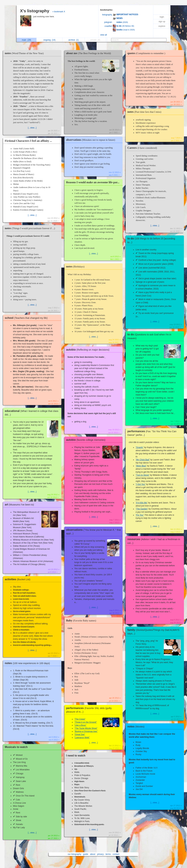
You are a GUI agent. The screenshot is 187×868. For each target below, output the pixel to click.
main (26, 40)
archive (74, 40)
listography (107, 15)
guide (86, 854)
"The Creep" (80, 719)
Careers (143, 148)
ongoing (49, 40)
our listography (74, 854)
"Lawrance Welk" (82, 738)
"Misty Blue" (141, 466)
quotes (147, 53)
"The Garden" (142, 509)
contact (116, 854)
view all (103, 35)
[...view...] (32, 128)
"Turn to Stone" (142, 475)
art (20, 505)
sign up (162, 22)
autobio (89, 350)
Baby (82, 620)
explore (162, 26)
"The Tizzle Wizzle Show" (86, 728)
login (162, 17)
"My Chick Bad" (143, 460)
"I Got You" (141, 484)
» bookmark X (59, 12)
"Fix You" (140, 515)
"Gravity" (140, 447)
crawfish (108, 26)
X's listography (35, 11)
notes (25, 53)
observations (92, 140)
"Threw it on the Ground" (86, 722)
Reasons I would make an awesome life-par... (93, 182)
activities (18, 579)
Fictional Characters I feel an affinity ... (28, 141)
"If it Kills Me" (142, 503)
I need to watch (76, 756)
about (93, 854)
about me (89, 53)
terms (108, 854)
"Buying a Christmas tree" (86, 731)
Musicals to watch (16, 747)
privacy (100, 854)
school (27, 318)
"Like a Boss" (80, 725)
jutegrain (108, 22)
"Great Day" (80, 734)
